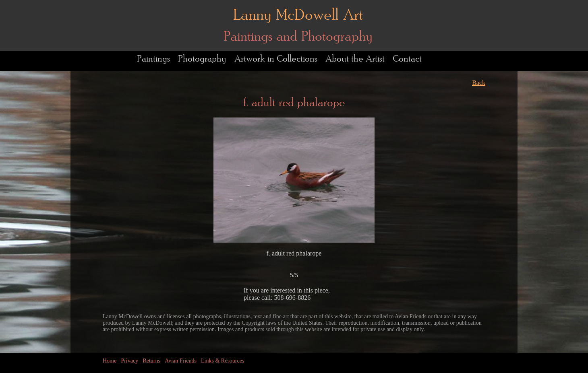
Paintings (153, 59)
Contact (407, 59)
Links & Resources (223, 361)
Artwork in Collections (276, 59)
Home (110, 361)
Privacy (129, 361)
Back (479, 83)
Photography (202, 59)
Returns (151, 361)
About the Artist (355, 59)
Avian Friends (181, 361)
